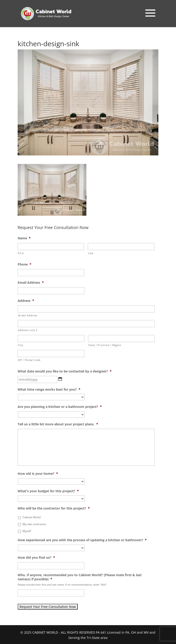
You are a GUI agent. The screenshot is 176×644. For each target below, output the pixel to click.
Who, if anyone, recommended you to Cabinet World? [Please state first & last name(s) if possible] (80, 577)
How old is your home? (38, 474)
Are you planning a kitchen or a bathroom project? (60, 407)
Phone (25, 264)
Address (26, 301)
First (21, 253)
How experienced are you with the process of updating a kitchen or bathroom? (82, 540)
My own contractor (34, 524)
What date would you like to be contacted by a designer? (65, 371)
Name (24, 238)
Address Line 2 (28, 330)
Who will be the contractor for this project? (54, 508)
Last (91, 253)
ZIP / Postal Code (29, 360)
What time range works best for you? (49, 389)
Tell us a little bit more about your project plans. (58, 424)
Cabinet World (32, 517)
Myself (27, 531)
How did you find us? (36, 558)
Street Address (28, 315)
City (21, 345)
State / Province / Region (105, 345)
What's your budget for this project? (48, 491)
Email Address (31, 283)
